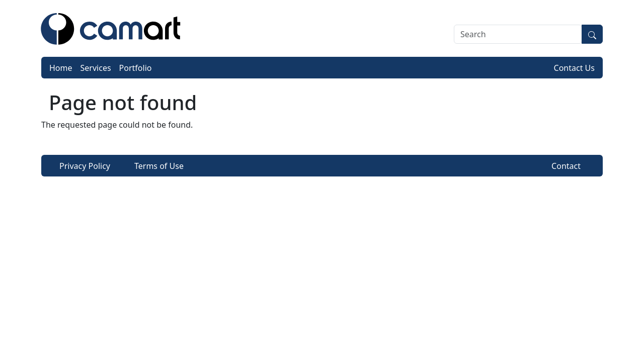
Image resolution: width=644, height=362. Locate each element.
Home (61, 68)
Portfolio (136, 68)
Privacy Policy (85, 166)
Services (96, 68)
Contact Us (574, 68)
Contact (566, 166)
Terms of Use (159, 166)
